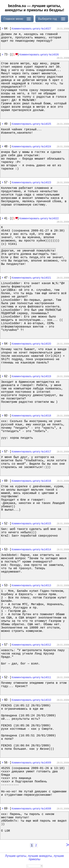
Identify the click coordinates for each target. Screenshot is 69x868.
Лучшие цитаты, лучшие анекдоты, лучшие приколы (34, 858)
